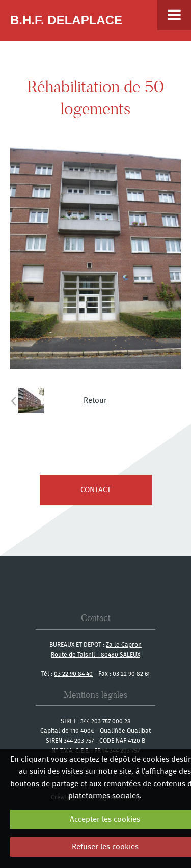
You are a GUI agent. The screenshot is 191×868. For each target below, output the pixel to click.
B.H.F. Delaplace (66, 20)
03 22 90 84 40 (73, 674)
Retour (95, 400)
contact (96, 490)
